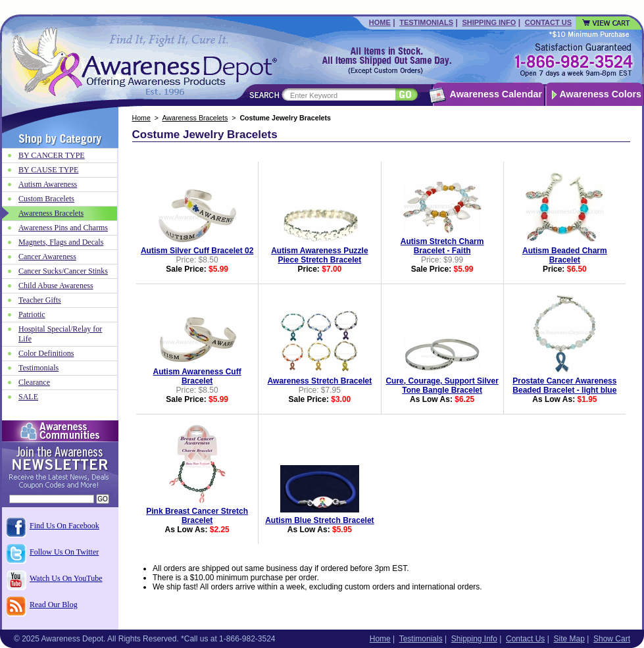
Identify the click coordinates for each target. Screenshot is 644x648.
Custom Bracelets (46, 199)
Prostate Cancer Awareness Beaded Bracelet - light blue (564, 386)
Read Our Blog (54, 605)
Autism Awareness (48, 184)
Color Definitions (46, 353)
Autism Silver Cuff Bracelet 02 (197, 251)
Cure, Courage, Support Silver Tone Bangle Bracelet (442, 386)
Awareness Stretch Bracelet (320, 381)
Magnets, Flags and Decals (61, 242)
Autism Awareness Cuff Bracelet (197, 376)
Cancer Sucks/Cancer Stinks (63, 271)
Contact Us (548, 22)
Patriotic (32, 314)
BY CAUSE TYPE (48, 170)
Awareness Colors (601, 94)
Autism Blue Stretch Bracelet (319, 520)
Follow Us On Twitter (64, 552)
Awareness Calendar (496, 94)
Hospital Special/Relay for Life (60, 334)
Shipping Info (489, 22)
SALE (28, 397)
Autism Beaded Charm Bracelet (565, 255)
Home (380, 22)
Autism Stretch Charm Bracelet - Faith (442, 246)
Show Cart (612, 639)
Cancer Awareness (47, 257)
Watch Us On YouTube (66, 578)
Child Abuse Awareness (56, 286)
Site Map (569, 639)
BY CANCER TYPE (52, 155)
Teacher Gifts (40, 300)
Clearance (34, 382)
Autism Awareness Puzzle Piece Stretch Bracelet (319, 255)
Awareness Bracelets (195, 118)
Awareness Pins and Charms (63, 228)
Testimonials (426, 22)
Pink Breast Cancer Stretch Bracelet (197, 516)
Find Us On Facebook (64, 526)
